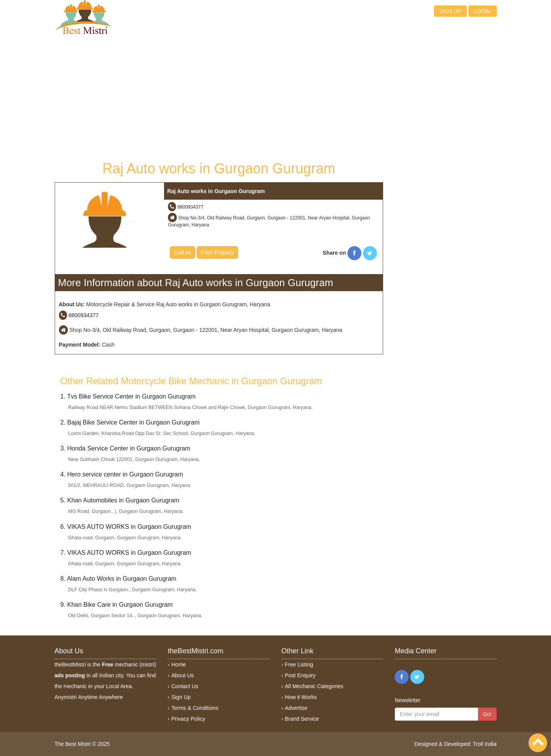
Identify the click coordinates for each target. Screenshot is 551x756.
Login (483, 11)
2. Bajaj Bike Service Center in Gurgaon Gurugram (130, 422)
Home (179, 665)
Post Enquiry (217, 252)
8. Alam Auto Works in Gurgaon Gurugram (118, 579)
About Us (183, 675)
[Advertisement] (219, 97)
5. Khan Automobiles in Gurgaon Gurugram (120, 500)
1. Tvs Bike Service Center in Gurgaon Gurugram (128, 396)
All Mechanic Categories (314, 686)
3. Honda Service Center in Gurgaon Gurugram (125, 448)
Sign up (450, 11)
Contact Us (185, 686)
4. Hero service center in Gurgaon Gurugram (122, 474)
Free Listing (299, 665)
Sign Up (181, 697)
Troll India (485, 744)
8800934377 (191, 207)
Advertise (296, 708)
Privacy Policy (188, 719)
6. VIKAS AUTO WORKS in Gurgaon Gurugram (126, 527)
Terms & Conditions (195, 708)
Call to (182, 252)
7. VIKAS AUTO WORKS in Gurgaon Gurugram (126, 553)
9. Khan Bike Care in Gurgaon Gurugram (117, 605)
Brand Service (302, 719)
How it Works (301, 697)
